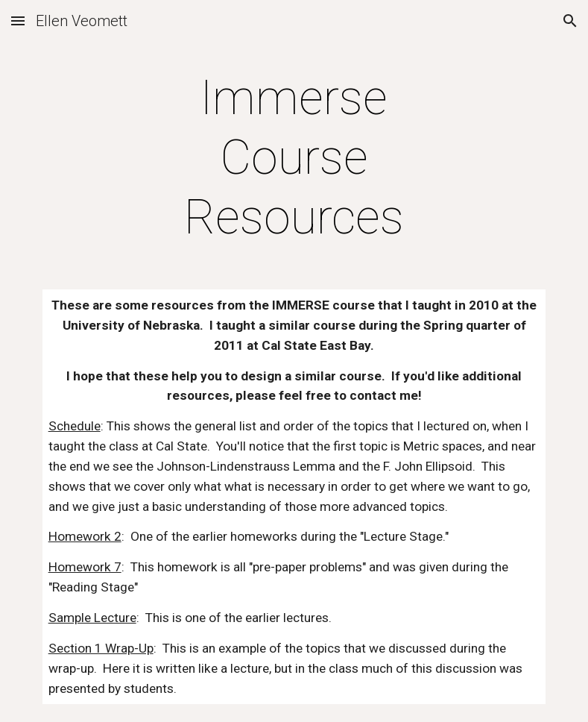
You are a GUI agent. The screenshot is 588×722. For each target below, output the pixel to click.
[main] (294, 158)
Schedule (75, 426)
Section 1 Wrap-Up (101, 648)
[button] (18, 21)
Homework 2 (85, 536)
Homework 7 (85, 567)
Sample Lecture (92, 618)
